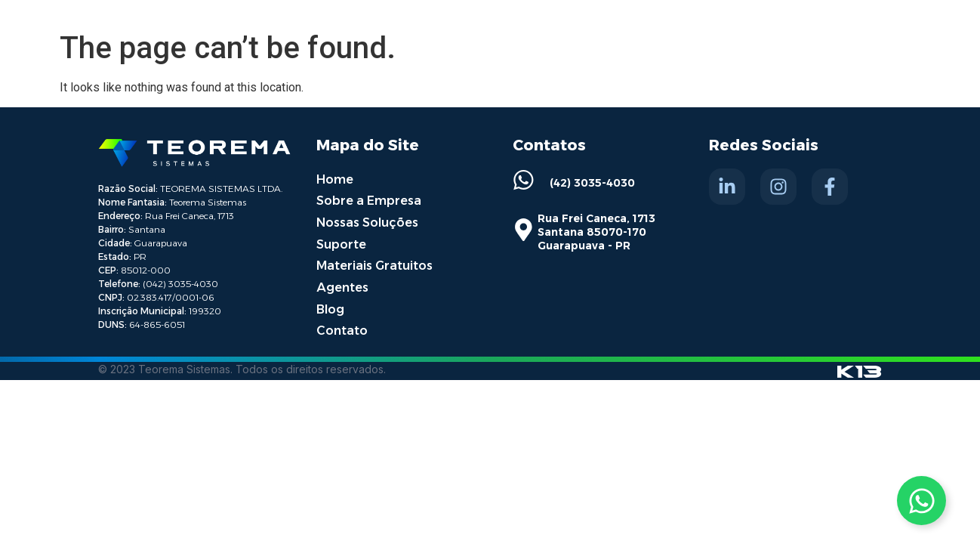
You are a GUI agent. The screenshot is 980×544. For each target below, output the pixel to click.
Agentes (342, 284)
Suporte (341, 242)
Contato (342, 327)
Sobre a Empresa (369, 200)
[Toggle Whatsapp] (921, 501)
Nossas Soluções (367, 221)
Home (335, 179)
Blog (330, 306)
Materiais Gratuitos (374, 263)
